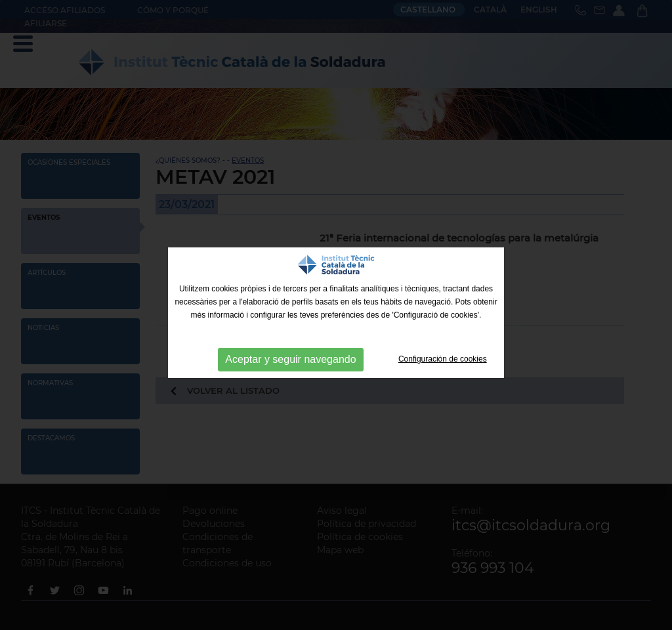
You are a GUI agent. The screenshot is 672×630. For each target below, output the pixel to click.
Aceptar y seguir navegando (290, 359)
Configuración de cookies (443, 359)
